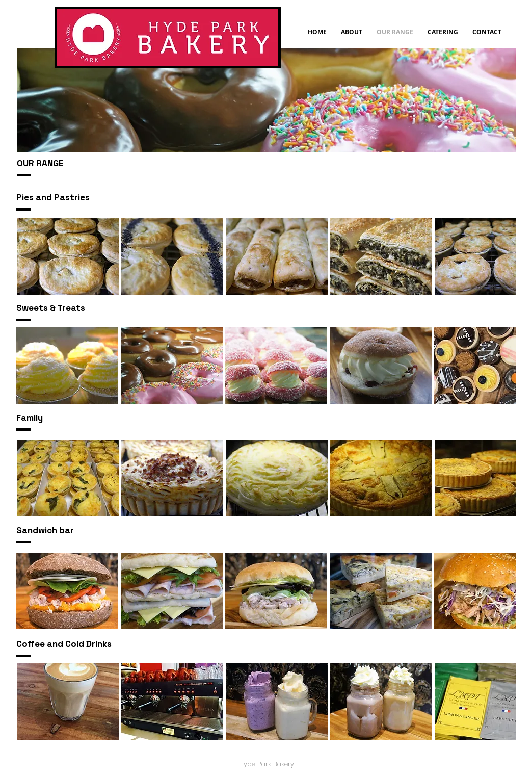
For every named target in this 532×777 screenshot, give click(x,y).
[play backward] (30, 256)
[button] (68, 256)
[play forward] (503, 256)
